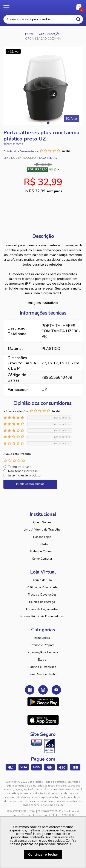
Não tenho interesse (23, 471)
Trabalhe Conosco (42, 551)
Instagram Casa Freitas (43, 690)
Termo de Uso (42, 580)
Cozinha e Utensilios (42, 667)
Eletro (42, 660)
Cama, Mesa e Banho (42, 674)
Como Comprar (42, 559)
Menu (9, 7)
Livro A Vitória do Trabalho (42, 530)
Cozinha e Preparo (42, 645)
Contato (42, 544)
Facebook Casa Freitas (30, 690)
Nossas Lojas (42, 537)
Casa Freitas (43, 6)
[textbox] (43, 19)
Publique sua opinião (30, 484)
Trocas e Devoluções (42, 595)
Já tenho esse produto (24, 475)
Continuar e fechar (43, 855)
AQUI (73, 844)
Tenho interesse (20, 467)
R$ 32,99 (46, 191)
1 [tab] (41, 123)
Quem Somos (42, 522)
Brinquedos (42, 638)
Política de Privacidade (42, 587)
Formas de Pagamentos (42, 609)
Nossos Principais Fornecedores (42, 616)
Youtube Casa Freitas (56, 690)
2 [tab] (48, 123)
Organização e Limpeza (42, 652)
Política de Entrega (42, 602)
